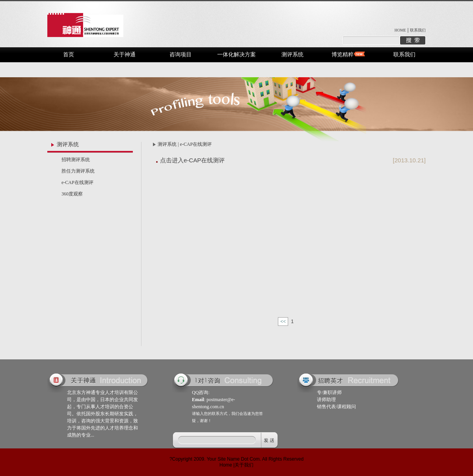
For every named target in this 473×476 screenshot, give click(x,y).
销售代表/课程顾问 (336, 407)
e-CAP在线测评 (77, 182)
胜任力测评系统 (78, 171)
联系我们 (418, 30)
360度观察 (72, 194)
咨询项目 (181, 55)
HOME (400, 30)
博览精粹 (343, 55)
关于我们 (244, 465)
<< (283, 322)
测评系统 (292, 55)
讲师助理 (326, 400)
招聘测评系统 (76, 160)
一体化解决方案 (236, 55)
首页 (69, 55)
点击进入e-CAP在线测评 (192, 160)
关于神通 (125, 55)
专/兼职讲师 (329, 392)
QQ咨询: (201, 392)
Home (226, 465)
